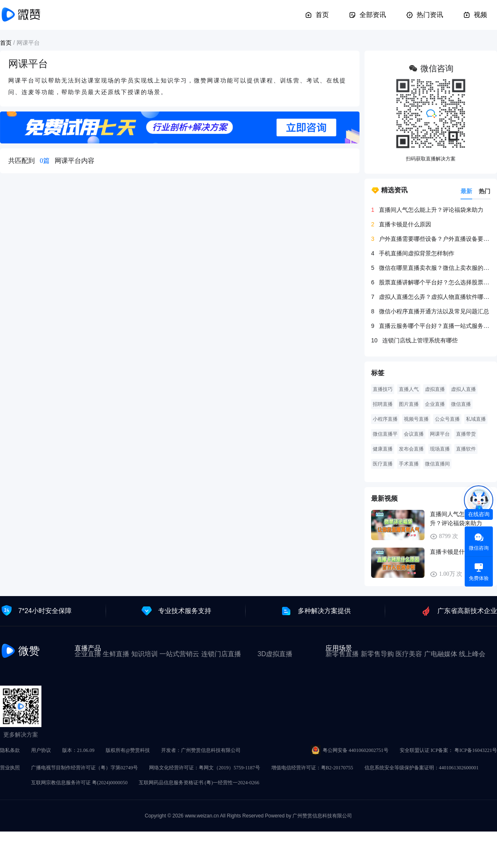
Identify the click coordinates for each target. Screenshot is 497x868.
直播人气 (409, 389)
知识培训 (145, 654)
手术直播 (409, 464)
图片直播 (409, 404)
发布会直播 (411, 449)
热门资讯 (425, 15)
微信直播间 (437, 464)
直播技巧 (383, 389)
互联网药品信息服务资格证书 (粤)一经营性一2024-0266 (199, 783)
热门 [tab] (485, 191)
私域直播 (476, 419)
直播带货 (466, 434)
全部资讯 (367, 15)
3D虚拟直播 (275, 654)
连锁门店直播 (221, 654)
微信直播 (461, 404)
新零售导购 (377, 654)
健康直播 (383, 449)
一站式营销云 (179, 654)
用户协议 (41, 750)
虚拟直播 (435, 389)
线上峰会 (472, 654)
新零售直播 (342, 654)
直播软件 (466, 449)
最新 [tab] (466, 191)
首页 (317, 15)
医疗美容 (409, 654)
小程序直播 (385, 419)
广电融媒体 (441, 654)
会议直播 (414, 434)
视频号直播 (416, 419)
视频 (475, 15)
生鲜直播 (116, 654)
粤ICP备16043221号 (476, 750)
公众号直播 (447, 419)
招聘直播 (383, 404)
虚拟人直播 (463, 389)
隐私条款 (10, 750)
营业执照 (10, 768)
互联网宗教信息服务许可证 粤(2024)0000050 (79, 783)
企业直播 (435, 404)
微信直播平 (385, 434)
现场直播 (440, 449)
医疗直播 (383, 464)
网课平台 (440, 434)
